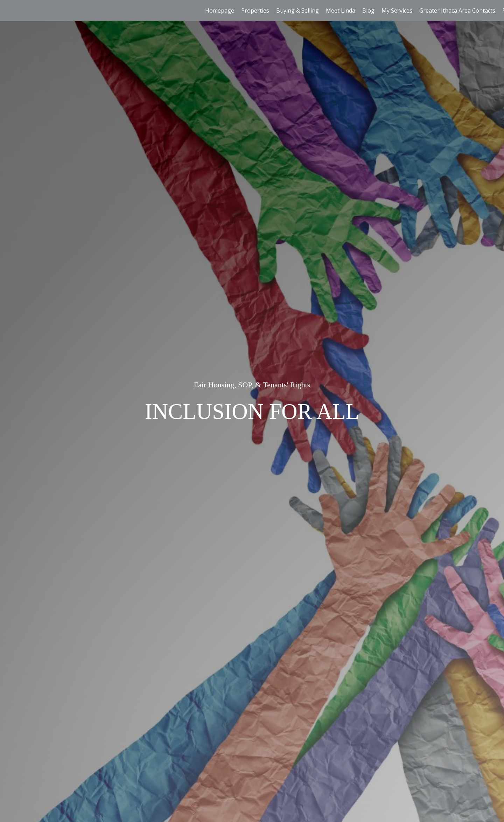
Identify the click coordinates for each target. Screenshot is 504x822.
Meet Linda (341, 11)
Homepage (220, 11)
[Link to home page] (9, 11)
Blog (368, 11)
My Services (397, 11)
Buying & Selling (297, 11)
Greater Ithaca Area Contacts (457, 11)
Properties (255, 11)
